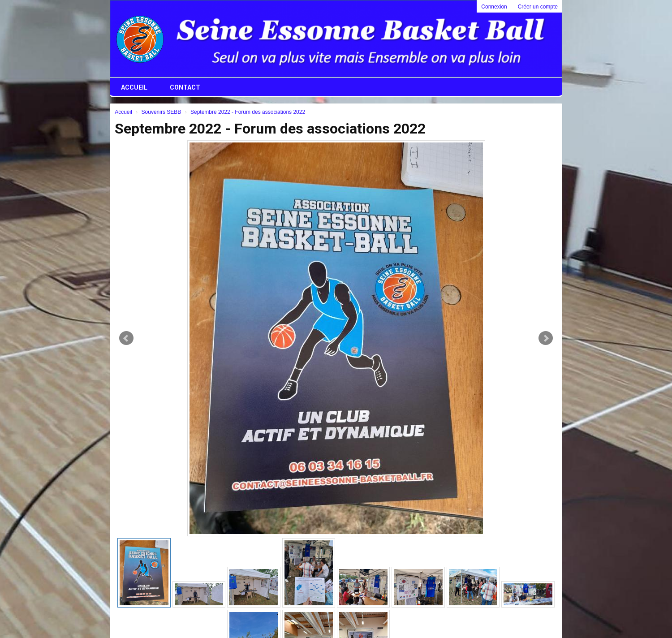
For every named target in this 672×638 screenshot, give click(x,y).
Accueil (134, 87)
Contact (185, 87)
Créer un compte (538, 7)
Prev (126, 338)
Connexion (494, 7)
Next (546, 338)
